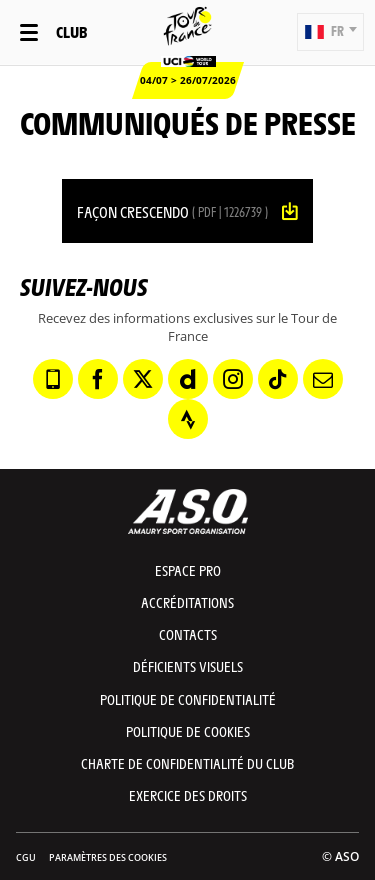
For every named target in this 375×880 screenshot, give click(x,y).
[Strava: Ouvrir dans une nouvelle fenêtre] (188, 419)
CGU (26, 857)
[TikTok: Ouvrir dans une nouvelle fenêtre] (278, 379)
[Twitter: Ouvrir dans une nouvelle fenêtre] (143, 379)
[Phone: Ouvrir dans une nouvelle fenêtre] (53, 379)
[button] (330, 32)
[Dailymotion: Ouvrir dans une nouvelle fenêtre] (188, 379)
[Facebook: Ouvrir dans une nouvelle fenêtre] (98, 379)
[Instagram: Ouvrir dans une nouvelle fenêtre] (233, 379)
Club (71, 31)
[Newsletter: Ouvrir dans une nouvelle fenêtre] (323, 379)
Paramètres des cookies (108, 857)
